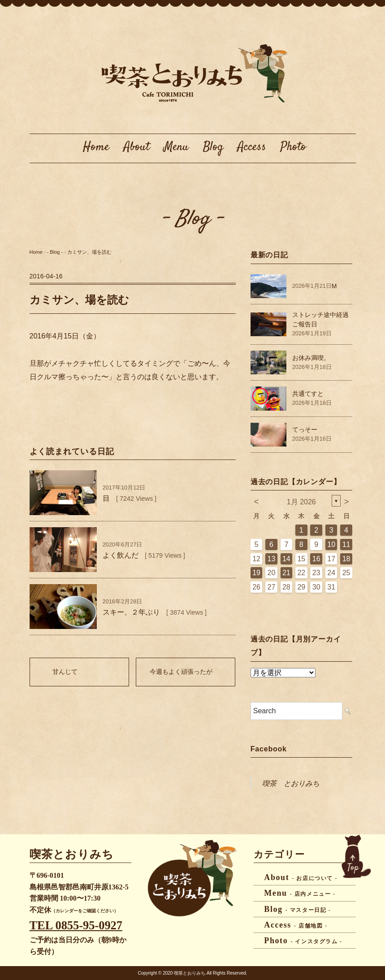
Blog (213, 147)
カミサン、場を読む (89, 252)
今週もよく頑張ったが (181, 672)
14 (286, 559)
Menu (176, 147)
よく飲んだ (121, 555)
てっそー (305, 429)
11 (346, 544)
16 (316, 559)
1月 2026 (301, 502)
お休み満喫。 (311, 358)
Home (96, 147)
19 (256, 573)
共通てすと (308, 394)
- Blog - (193, 219)
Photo (293, 147)
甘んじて (65, 672)
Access (252, 147)
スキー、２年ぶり (131, 612)
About (137, 147)
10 (331, 544)
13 (272, 559)
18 (346, 559)
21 (286, 573)
